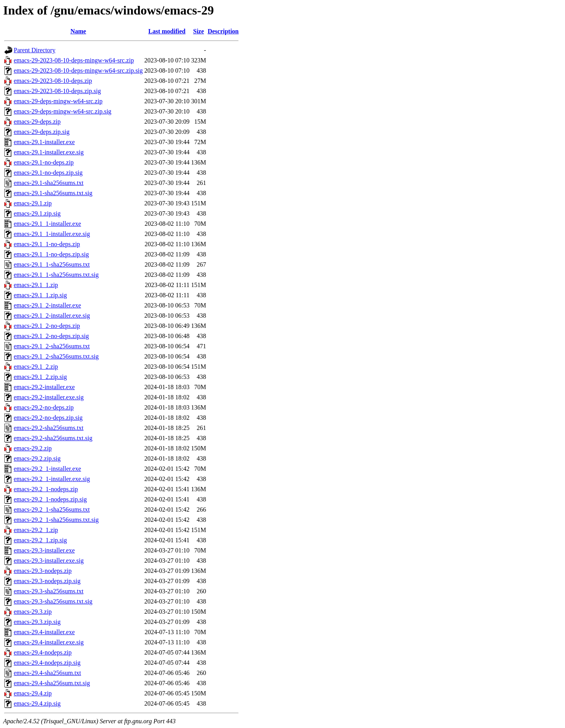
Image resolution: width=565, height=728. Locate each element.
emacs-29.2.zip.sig (37, 458)
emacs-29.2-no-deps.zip (44, 407)
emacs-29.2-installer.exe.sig (49, 397)
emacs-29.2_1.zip (36, 530)
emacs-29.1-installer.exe (44, 142)
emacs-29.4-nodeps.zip (43, 652)
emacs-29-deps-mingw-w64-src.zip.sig (63, 111)
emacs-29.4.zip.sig (37, 703)
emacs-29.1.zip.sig (37, 213)
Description (223, 31)
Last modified (167, 31)
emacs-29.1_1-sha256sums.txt (52, 264)
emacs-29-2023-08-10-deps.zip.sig (57, 91)
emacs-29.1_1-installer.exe (47, 224)
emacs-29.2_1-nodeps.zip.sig (50, 499)
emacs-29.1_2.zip (36, 367)
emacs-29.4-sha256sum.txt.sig (52, 683)
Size (199, 31)
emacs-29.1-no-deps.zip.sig (48, 173)
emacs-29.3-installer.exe (44, 550)
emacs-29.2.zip (33, 448)
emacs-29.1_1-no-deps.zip (47, 244)
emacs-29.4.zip (33, 693)
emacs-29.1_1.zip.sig (40, 295)
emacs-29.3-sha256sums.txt (49, 591)
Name (78, 31)
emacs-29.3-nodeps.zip (43, 571)
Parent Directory (35, 50)
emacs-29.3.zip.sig (37, 622)
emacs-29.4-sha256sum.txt (47, 673)
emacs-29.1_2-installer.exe (47, 305)
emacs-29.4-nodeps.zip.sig (47, 663)
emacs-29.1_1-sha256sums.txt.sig (56, 275)
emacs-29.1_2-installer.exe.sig (52, 316)
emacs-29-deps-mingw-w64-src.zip (58, 101)
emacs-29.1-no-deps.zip (44, 162)
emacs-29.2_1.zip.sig (40, 540)
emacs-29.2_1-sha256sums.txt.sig (56, 520)
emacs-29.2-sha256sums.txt (49, 428)
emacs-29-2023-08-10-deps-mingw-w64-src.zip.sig (78, 70)
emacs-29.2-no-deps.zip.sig (48, 418)
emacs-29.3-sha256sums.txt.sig (53, 601)
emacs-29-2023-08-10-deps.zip (53, 81)
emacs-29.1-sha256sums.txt (49, 183)
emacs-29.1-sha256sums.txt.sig (53, 193)
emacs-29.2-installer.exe (44, 387)
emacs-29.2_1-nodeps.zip (46, 489)
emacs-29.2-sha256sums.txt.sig (53, 438)
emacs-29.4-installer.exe (44, 632)
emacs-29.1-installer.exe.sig (49, 152)
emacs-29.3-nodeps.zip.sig (47, 581)
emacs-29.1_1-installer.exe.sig (52, 234)
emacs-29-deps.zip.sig (42, 132)
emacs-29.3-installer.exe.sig (49, 561)
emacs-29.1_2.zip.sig (40, 377)
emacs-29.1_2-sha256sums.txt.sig (56, 356)
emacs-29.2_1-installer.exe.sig (52, 479)
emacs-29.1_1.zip (36, 285)
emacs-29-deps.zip (37, 122)
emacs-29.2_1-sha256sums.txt (52, 509)
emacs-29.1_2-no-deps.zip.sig (51, 336)
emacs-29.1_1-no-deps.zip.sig (51, 254)
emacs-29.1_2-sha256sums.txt (52, 346)
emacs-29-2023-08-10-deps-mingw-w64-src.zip (74, 60)
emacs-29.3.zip (33, 612)
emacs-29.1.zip (33, 203)
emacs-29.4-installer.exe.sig (49, 642)
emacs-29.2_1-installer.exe (47, 469)
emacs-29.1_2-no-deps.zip (47, 326)
